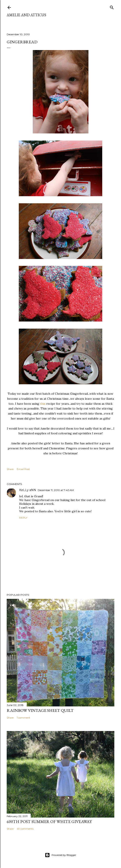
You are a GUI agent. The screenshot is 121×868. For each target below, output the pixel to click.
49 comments (25, 829)
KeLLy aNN (28, 490)
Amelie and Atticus (26, 15)
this (43, 404)
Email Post (23, 469)
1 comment (23, 718)
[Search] (112, 7)
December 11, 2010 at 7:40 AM (56, 490)
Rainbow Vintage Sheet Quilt (40, 710)
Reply (23, 518)
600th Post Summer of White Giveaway (49, 822)
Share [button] (10, 469)
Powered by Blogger (60, 855)
